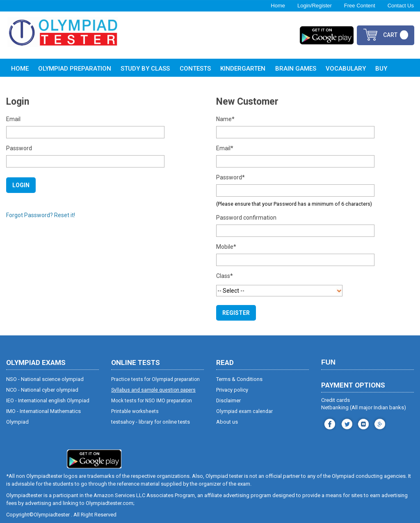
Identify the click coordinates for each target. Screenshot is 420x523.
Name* (225, 119)
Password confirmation (246, 218)
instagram (346, 423)
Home (278, 6)
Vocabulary (346, 69)
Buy (381, 69)
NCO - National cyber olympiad (42, 390)
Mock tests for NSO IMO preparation (152, 401)
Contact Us (401, 6)
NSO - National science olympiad (45, 379)
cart (390, 35)
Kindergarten (243, 69)
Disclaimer (229, 400)
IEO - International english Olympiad (48, 400)
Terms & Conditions (239, 379)
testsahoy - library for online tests (151, 422)
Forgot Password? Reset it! (41, 215)
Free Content (360, 6)
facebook (329, 423)
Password (19, 148)
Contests (195, 69)
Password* (231, 177)
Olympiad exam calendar (244, 411)
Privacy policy (232, 390)
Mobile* (226, 247)
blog (379, 423)
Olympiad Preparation (75, 69)
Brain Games (296, 69)
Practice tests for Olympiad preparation (155, 379)
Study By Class (145, 69)
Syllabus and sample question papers (153, 390)
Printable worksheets (135, 411)
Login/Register (315, 6)
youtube (362, 423)
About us (227, 422)
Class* (225, 276)
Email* (225, 148)
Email (13, 119)
